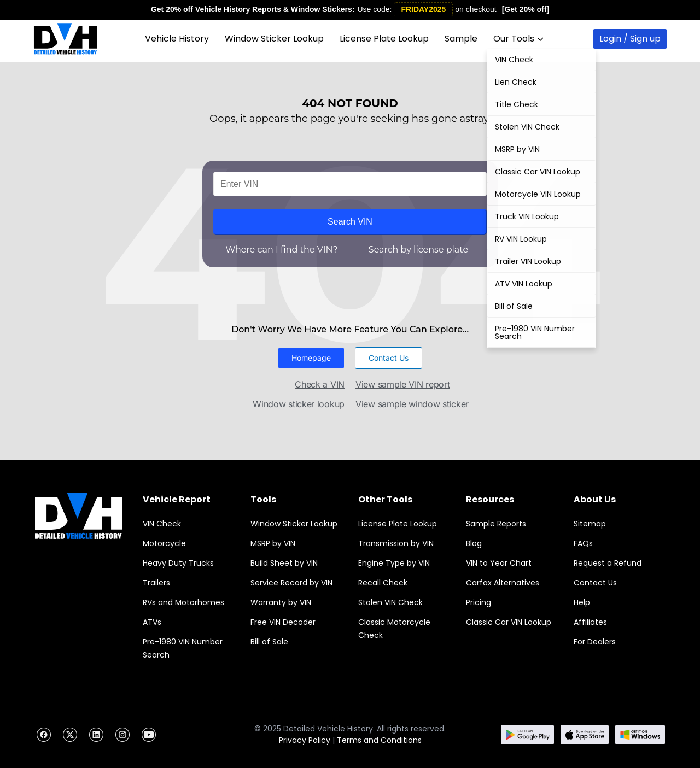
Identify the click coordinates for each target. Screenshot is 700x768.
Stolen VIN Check (390, 602)
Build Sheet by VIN (284, 563)
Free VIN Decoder (283, 622)
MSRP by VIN (273, 543)
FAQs (583, 543)
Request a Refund (608, 563)
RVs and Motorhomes (183, 602)
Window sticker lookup (299, 404)
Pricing (479, 602)
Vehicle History (177, 39)
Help (582, 602)
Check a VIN (320, 384)
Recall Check (383, 583)
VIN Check (162, 524)
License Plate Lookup (384, 39)
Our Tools (518, 39)
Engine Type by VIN (394, 563)
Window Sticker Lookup (274, 39)
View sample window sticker (412, 404)
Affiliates (590, 622)
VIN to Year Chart (499, 563)
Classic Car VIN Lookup (509, 622)
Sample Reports (496, 524)
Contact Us (595, 583)
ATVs (152, 622)
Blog (474, 543)
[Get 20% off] (526, 9)
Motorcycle (164, 543)
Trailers (156, 583)
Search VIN (350, 222)
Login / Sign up (630, 39)
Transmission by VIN (396, 543)
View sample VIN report (402, 384)
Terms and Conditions (379, 740)
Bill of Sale (269, 642)
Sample (461, 39)
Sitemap (590, 524)
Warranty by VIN (281, 602)
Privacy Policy (305, 740)
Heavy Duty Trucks (178, 563)
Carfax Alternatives (503, 583)
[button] (311, 358)
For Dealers (595, 642)
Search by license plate (418, 250)
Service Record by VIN (291, 583)
